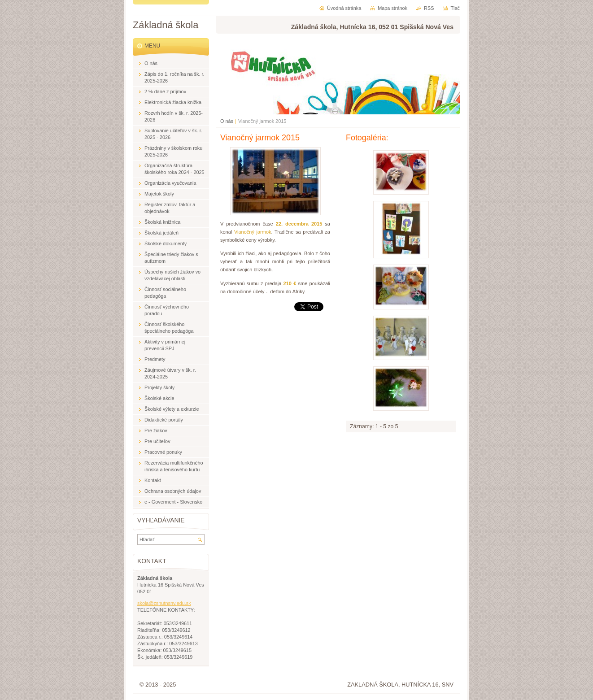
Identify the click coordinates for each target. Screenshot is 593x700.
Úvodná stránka (344, 8)
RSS (429, 8)
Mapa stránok (392, 8)
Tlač (455, 8)
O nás (227, 121)
